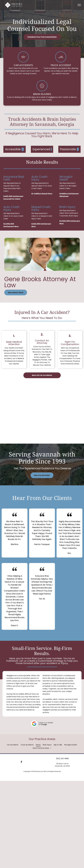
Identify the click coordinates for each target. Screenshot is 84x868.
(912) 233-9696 (62, 759)
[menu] (79, 5)
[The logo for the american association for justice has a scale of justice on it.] (23, 390)
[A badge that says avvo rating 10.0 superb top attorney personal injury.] (23, 434)
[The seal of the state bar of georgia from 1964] (23, 423)
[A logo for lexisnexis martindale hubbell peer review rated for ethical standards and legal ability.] (61, 401)
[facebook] (21, 762)
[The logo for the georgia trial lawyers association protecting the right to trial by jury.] (61, 390)
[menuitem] (13, 745)
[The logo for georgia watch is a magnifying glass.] (23, 412)
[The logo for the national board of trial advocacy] (23, 401)
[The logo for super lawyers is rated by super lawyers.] (61, 412)
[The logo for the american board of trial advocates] (61, 423)
